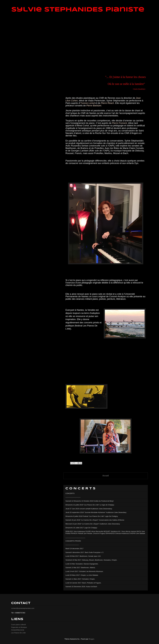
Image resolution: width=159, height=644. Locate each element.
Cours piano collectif (18, 625)
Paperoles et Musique (19, 627)
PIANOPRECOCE (18, 630)
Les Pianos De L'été (18, 633)
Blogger (91, 639)
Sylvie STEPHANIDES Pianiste (78, 10)
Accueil (106, 476)
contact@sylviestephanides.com (23, 608)
